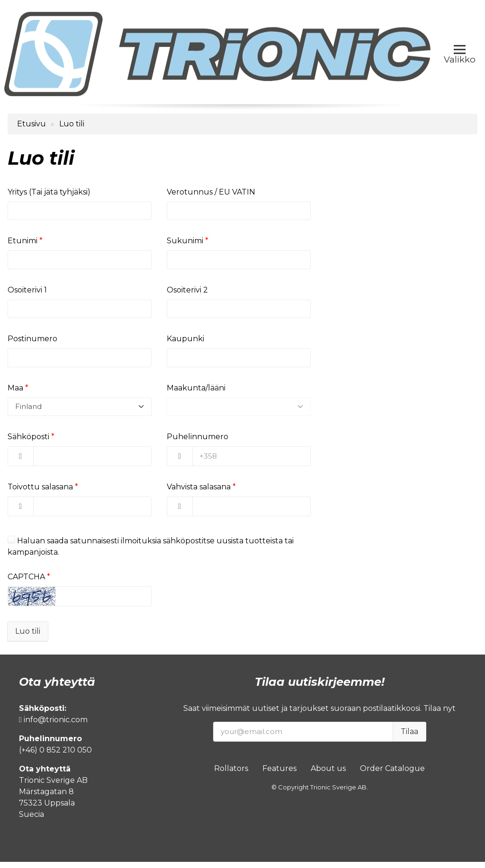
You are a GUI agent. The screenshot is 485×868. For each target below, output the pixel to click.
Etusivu (31, 124)
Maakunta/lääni (196, 393)
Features (279, 775)
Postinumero (32, 342)
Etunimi (22, 242)
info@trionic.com (53, 726)
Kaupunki (185, 342)
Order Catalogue (392, 775)
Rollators (231, 775)
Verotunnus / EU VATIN (211, 192)
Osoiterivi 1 (27, 292)
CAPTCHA (26, 583)
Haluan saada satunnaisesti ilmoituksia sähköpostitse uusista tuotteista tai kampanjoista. (151, 552)
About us (328, 775)
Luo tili (28, 637)
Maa (15, 393)
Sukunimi (185, 242)
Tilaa (409, 738)
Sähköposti (28, 443)
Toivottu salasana (40, 493)
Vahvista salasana (199, 493)
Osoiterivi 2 (187, 292)
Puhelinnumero (198, 443)
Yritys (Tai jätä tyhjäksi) (49, 192)
